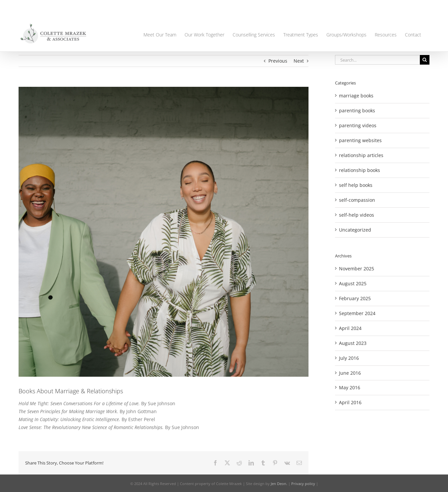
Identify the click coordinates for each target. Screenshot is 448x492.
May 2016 (350, 387)
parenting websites (360, 140)
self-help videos (357, 215)
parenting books (357, 110)
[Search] (425, 60)
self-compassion (357, 200)
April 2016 (350, 402)
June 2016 (350, 373)
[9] (164, 232)
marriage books (356, 96)
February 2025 (355, 298)
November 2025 (357, 269)
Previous (278, 61)
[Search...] (377, 60)
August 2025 (353, 283)
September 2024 (357, 313)
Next (299, 61)
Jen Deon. (279, 484)
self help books (356, 185)
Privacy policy (303, 484)
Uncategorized (355, 230)
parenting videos (358, 125)
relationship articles (361, 155)
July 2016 (349, 358)
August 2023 (353, 343)
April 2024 (350, 328)
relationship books (360, 170)
